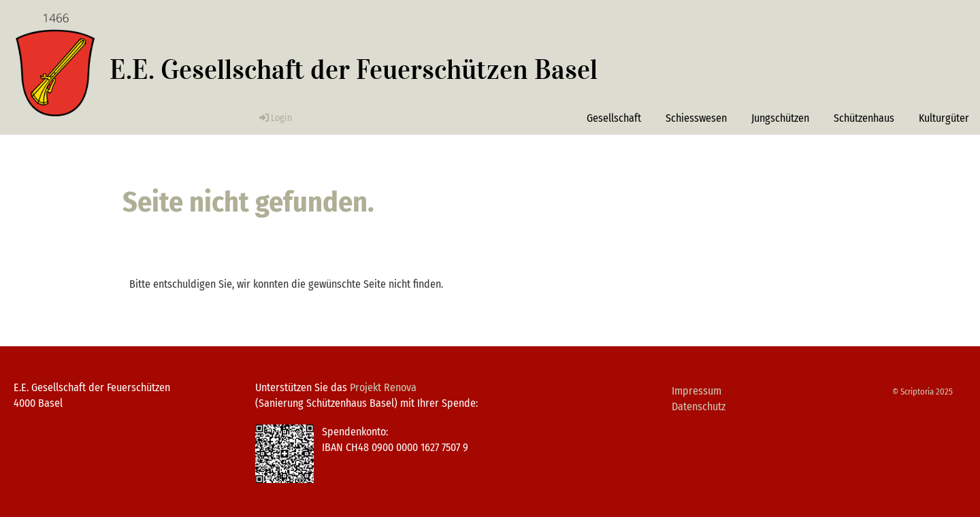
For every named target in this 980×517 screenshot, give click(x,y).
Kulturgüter (944, 118)
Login (275, 118)
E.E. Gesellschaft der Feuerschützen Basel (354, 70)
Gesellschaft (614, 118)
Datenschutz (699, 406)
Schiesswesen (696, 118)
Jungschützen (780, 118)
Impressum (697, 391)
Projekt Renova (383, 387)
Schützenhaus (864, 118)
